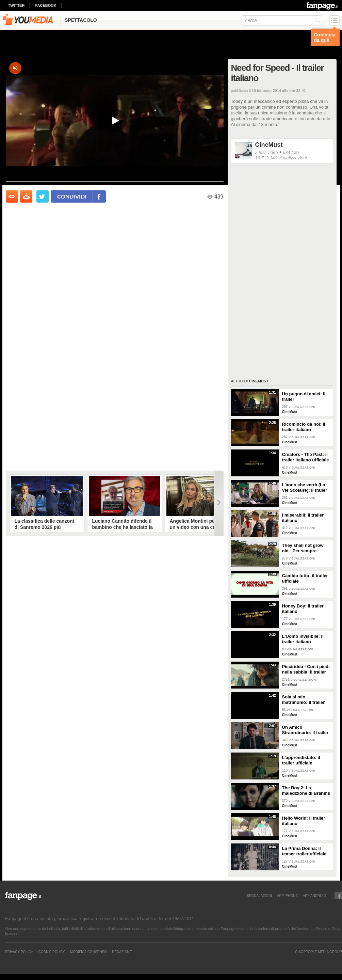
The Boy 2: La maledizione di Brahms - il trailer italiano (306, 791)
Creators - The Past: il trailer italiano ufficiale (306, 457)
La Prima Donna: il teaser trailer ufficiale (304, 851)
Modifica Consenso (88, 952)
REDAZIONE (122, 952)
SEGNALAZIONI (259, 896)
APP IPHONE (287, 896)
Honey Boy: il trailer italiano (303, 609)
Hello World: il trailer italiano (304, 821)
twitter (17, 5)
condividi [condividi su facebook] (72, 196)
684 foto (291, 152)
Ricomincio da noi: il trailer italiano (304, 427)
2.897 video (267, 152)
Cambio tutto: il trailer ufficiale (305, 578)
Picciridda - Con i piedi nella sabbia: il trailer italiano (306, 669)
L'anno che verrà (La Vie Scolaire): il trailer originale (305, 488)
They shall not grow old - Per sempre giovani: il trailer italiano (303, 548)
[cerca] (282, 20)
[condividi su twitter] (43, 196)
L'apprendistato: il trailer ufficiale (301, 760)
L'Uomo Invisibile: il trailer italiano (303, 639)
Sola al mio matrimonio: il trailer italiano (304, 700)
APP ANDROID (314, 896)
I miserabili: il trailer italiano (303, 518)
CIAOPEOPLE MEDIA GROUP (319, 952)
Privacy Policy (19, 952)
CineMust (269, 145)
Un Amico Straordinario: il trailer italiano (305, 730)
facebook (46, 5)
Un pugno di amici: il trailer (304, 397)
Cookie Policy (51, 952)
